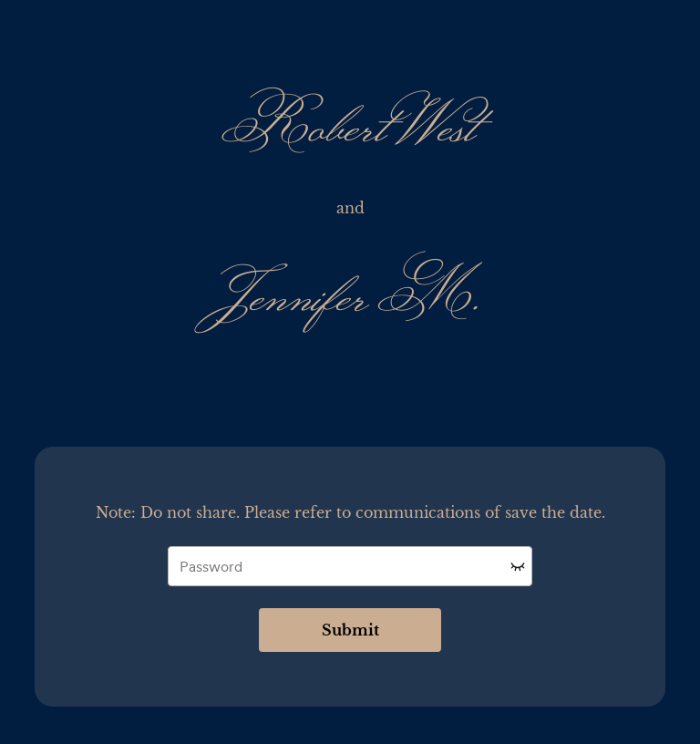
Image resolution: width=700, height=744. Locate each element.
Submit (350, 630)
